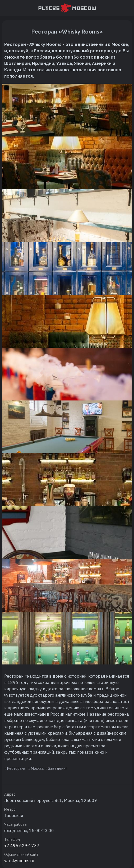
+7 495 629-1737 (22, 846)
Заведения (58, 768)
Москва (37, 768)
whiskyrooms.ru (19, 861)
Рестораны (17, 768)
